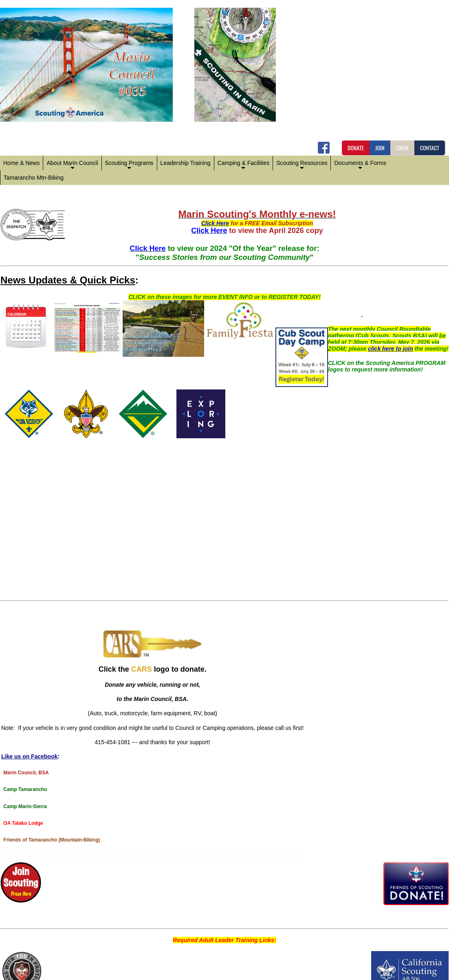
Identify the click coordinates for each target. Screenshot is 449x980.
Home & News (21, 163)
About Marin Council (72, 165)
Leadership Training (186, 163)
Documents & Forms (360, 165)
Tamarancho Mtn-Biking (34, 178)
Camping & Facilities (244, 165)
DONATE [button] (356, 148)
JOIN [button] (380, 148)
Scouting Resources (302, 165)
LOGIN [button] (402, 148)
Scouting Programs (129, 165)
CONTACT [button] (430, 148)
